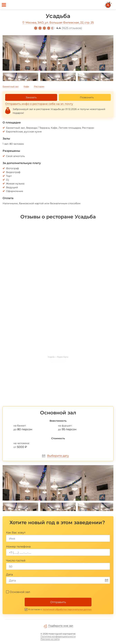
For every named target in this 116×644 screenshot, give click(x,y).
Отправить (58, 602)
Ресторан (39, 86)
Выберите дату (58, 456)
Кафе (26, 86)
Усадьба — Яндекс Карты (58, 357)
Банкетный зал (11, 86)
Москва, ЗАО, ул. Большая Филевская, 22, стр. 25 (60, 23)
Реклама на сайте (50, 639)
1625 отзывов (72, 28)
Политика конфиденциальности (58, 636)
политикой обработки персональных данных (67, 609)
